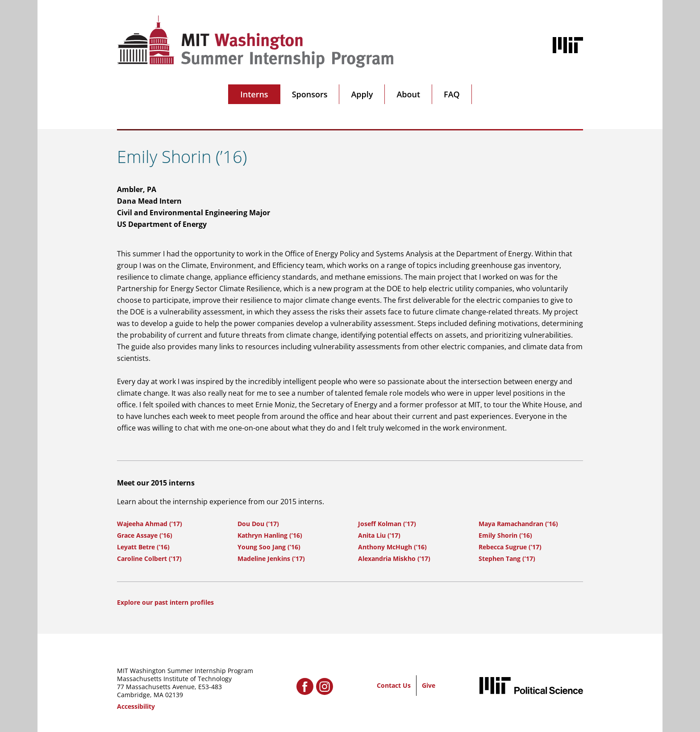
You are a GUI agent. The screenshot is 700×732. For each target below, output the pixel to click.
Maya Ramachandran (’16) (518, 524)
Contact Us (394, 685)
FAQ (452, 94)
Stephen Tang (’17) (507, 558)
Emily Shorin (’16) (505, 535)
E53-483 (210, 687)
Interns (254, 94)
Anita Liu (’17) (379, 535)
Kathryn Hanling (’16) (270, 535)
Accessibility (136, 706)
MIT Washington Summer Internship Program (185, 671)
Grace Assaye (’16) (145, 535)
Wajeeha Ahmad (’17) (150, 524)
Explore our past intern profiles (165, 602)
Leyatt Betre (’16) (143, 547)
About (408, 94)
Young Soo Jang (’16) (269, 547)
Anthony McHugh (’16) (392, 547)
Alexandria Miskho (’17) (394, 558)
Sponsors (310, 94)
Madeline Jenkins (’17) (271, 558)
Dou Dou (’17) (258, 524)
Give (429, 685)
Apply (362, 94)
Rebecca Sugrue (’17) (510, 547)
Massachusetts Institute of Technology (174, 679)
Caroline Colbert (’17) (149, 558)
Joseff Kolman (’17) (387, 524)
